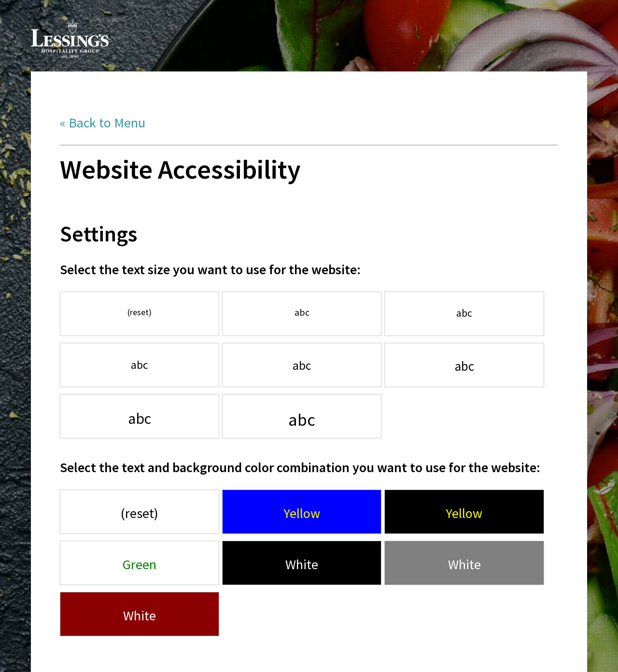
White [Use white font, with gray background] (464, 564)
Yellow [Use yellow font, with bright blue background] (302, 513)
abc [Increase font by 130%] (140, 365)
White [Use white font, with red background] (140, 616)
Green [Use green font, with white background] (140, 564)
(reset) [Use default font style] (140, 513)
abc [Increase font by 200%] (302, 420)
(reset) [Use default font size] (140, 312)
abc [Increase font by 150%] (464, 366)
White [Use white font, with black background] (302, 564)
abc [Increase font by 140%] (302, 365)
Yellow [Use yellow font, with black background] (464, 513)
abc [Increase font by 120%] (464, 313)
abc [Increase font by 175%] (140, 419)
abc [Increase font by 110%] (302, 312)
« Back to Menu (103, 123)
